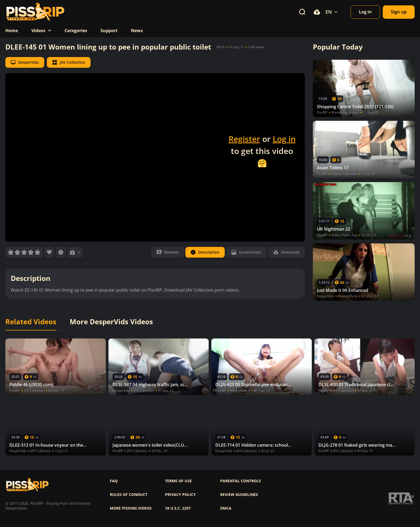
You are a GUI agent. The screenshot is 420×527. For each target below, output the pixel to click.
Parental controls (241, 481)
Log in (284, 139)
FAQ (114, 481)
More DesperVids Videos (111, 322)
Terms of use (178, 481)
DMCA (226, 508)
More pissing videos (131, 508)
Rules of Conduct (129, 495)
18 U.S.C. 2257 (178, 508)
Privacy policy (180, 495)
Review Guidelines (239, 495)
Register (244, 139)
